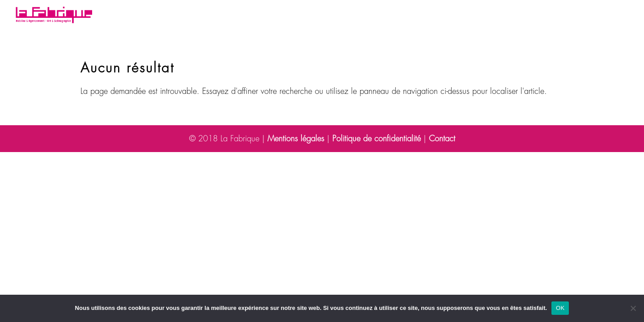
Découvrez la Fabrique (346, 16)
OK (560, 308)
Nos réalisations (262, 16)
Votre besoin (186, 16)
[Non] (633, 308)
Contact (515, 16)
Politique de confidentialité (377, 139)
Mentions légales (296, 139)
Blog (417, 16)
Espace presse (463, 16)
